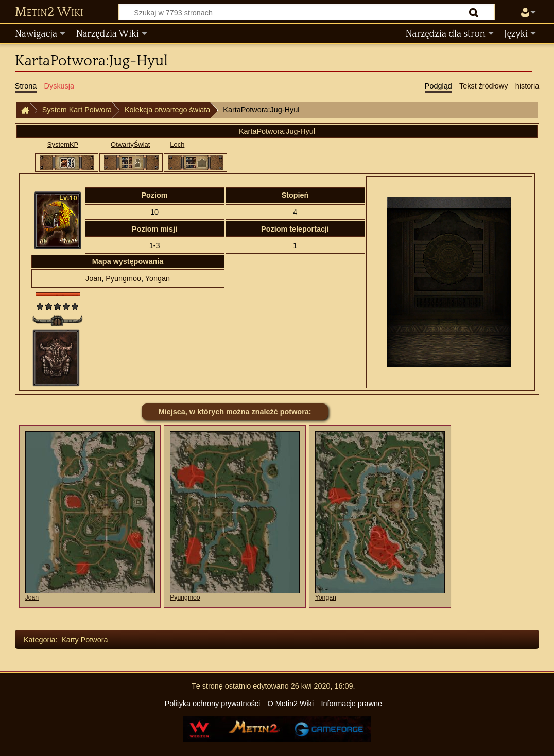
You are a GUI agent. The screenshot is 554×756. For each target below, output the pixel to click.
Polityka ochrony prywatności (213, 704)
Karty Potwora (84, 640)
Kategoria (40, 640)
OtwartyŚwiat (130, 144)
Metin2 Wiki (49, 12)
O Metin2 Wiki (291, 704)
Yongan (158, 278)
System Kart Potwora (77, 110)
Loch (177, 144)
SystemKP (63, 144)
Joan (93, 278)
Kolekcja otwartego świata (167, 110)
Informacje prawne (352, 704)
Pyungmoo (123, 278)
